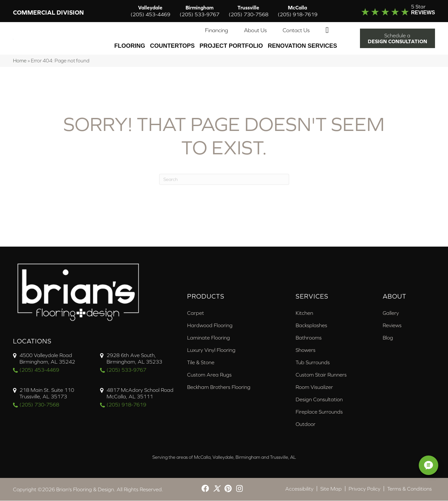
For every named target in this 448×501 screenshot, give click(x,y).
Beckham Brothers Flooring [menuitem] (219, 387)
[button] (328, 31)
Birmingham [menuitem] (199, 11)
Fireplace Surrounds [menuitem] (319, 412)
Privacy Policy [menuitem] (365, 489)
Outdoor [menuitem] (306, 424)
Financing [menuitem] (217, 31)
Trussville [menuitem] (249, 11)
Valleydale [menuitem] (150, 11)
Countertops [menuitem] (173, 46)
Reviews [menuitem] (392, 326)
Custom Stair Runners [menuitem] (321, 375)
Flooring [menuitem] (130, 46)
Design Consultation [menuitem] (319, 400)
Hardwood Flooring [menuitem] (210, 326)
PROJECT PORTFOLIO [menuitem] (231, 46)
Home (20, 61)
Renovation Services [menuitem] (302, 46)
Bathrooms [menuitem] (309, 338)
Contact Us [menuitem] (296, 31)
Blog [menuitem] (388, 338)
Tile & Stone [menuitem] (201, 363)
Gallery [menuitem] (391, 313)
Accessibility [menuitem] (299, 489)
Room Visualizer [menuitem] (314, 387)
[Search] (224, 180)
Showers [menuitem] (306, 350)
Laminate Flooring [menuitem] (209, 338)
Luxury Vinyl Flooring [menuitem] (211, 350)
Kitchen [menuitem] (304, 313)
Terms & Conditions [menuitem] (410, 489)
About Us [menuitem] (255, 31)
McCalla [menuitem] (298, 11)
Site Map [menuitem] (331, 489)
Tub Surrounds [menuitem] (313, 363)
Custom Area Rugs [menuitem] (209, 375)
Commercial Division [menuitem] (48, 13)
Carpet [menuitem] (196, 313)
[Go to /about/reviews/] (389, 11)
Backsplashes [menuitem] (311, 326)
